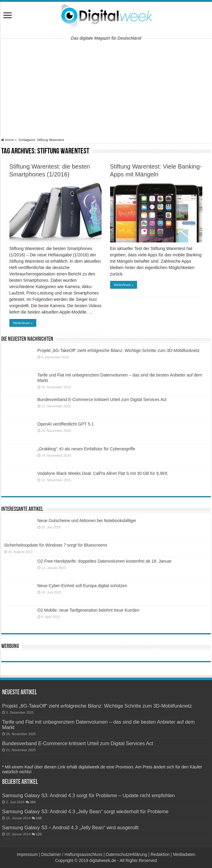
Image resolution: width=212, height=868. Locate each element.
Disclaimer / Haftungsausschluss (72, 854)
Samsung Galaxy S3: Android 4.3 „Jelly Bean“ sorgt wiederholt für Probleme (85, 811)
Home (8, 140)
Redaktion (160, 854)
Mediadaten (184, 854)
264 (33, 802)
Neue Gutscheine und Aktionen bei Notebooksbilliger (87, 521)
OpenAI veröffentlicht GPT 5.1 (66, 424)
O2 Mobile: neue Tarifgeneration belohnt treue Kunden (88, 610)
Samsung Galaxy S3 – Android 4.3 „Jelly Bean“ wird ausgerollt (70, 827)
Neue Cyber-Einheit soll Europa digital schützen (82, 586)
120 (39, 834)
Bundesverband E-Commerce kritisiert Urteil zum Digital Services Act (102, 399)
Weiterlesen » (23, 323)
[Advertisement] (106, 88)
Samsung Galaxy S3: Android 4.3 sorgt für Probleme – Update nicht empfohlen (88, 795)
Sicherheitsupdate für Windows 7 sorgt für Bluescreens (56, 545)
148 (39, 818)
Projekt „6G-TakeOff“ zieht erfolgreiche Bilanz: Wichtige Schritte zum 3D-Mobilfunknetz (119, 350)
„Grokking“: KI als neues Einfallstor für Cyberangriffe (86, 449)
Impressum (27, 854)
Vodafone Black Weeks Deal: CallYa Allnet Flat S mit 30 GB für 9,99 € (103, 473)
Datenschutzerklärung (126, 854)
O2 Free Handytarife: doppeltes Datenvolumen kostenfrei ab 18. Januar (105, 561)
